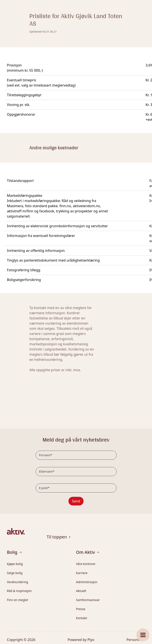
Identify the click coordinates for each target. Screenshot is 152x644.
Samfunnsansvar (88, 600)
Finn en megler (18, 600)
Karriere (82, 573)
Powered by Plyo (81, 640)
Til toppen (59, 537)
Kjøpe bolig (15, 564)
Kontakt (82, 618)
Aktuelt (81, 591)
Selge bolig (15, 573)
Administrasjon (87, 582)
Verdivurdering (17, 582)
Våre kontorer (86, 564)
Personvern (136, 640)
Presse (81, 609)
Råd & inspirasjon (19, 591)
